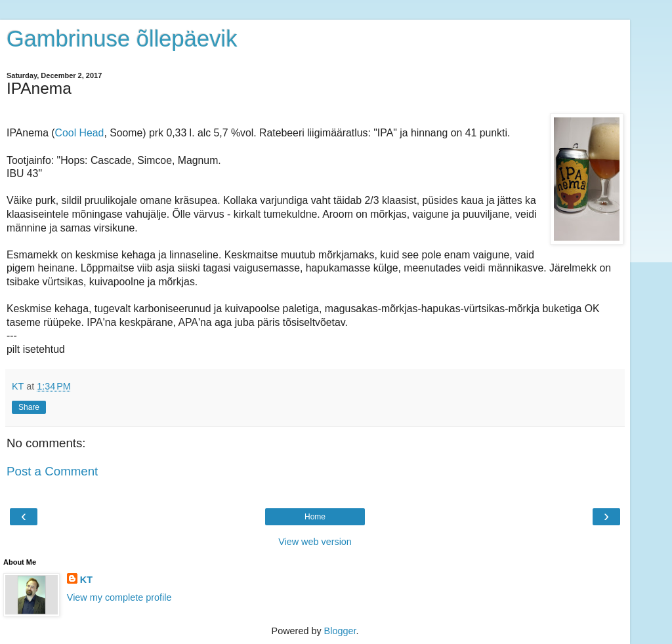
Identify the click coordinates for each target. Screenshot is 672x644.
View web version (315, 542)
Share (29, 407)
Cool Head (80, 133)
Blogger (340, 631)
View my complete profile (119, 597)
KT (86, 580)
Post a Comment (52, 471)
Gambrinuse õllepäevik (122, 39)
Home (315, 517)
